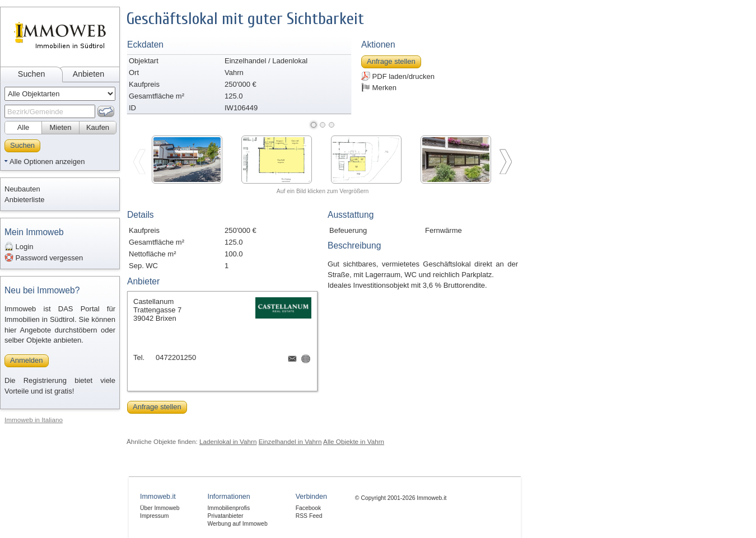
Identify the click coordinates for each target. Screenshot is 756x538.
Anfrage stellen (391, 61)
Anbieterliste (25, 200)
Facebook (309, 508)
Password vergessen (44, 258)
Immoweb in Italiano (34, 420)
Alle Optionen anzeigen (47, 162)
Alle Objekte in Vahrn (354, 441)
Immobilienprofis (228, 508)
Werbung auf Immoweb (237, 524)
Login (19, 246)
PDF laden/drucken (398, 76)
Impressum (154, 516)
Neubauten (22, 189)
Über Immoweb (160, 508)
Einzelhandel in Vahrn (290, 441)
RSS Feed (309, 516)
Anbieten (88, 74)
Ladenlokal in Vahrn (228, 441)
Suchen (32, 74)
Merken (379, 87)
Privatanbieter (225, 516)
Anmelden (27, 360)
